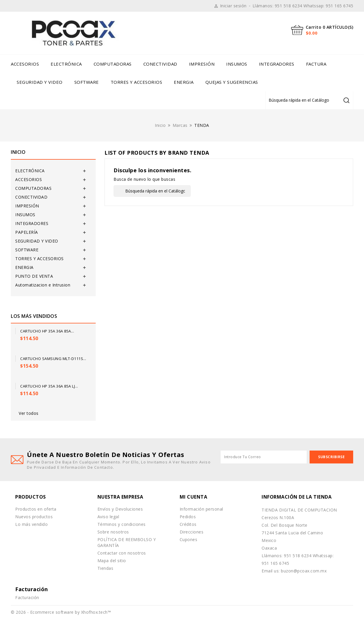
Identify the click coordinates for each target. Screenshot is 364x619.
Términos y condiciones (122, 524)
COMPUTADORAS (113, 64)
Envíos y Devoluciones (120, 509)
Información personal (201, 509)
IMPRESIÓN (202, 64)
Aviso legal (108, 517)
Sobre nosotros (113, 532)
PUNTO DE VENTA (34, 276)
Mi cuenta (194, 497)
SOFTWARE (87, 82)
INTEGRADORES (277, 64)
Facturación (27, 597)
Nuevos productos (34, 517)
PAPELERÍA (27, 232)
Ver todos (29, 413)
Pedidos (188, 517)
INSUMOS (237, 64)
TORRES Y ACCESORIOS (136, 82)
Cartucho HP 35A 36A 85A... (47, 331)
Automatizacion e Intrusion (43, 285)
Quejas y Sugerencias (232, 82)
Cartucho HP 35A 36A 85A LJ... (49, 386)
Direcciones (192, 532)
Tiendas (105, 568)
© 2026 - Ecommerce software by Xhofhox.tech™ (61, 612)
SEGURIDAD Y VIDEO (40, 82)
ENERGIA (184, 82)
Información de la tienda (297, 497)
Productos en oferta (36, 509)
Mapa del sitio (112, 561)
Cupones (189, 539)
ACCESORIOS (25, 64)
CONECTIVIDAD (160, 64)
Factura (316, 64)
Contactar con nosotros (122, 553)
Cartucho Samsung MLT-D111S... (53, 359)
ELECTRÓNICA (66, 64)
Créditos (188, 524)
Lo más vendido (31, 524)
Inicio (18, 152)
